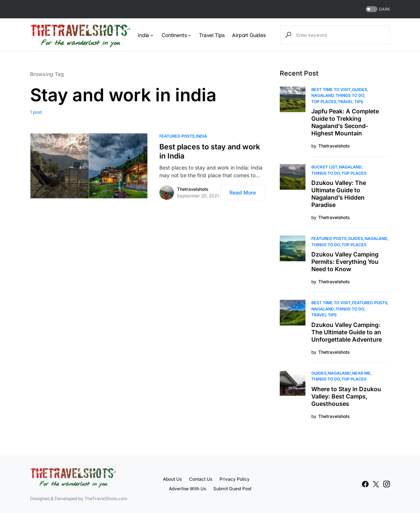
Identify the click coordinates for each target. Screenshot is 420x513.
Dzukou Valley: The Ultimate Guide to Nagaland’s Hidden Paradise (339, 194)
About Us (172, 479)
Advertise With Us (187, 489)
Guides (360, 90)
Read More (243, 192)
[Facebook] (365, 484)
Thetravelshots (193, 189)
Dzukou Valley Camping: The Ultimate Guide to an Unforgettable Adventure (347, 332)
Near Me (361, 373)
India (202, 136)
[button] (377, 9)
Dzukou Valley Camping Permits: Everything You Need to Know (345, 262)
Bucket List (324, 167)
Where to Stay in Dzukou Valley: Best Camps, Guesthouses (346, 396)
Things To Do (350, 95)
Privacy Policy (235, 479)
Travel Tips (350, 102)
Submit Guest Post (232, 489)
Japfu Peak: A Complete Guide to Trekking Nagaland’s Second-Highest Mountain (345, 122)
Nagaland (323, 95)
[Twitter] (376, 484)
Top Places (324, 102)
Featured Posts (177, 136)
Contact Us (201, 479)
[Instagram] (387, 484)
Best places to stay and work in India (210, 151)
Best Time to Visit (331, 90)
